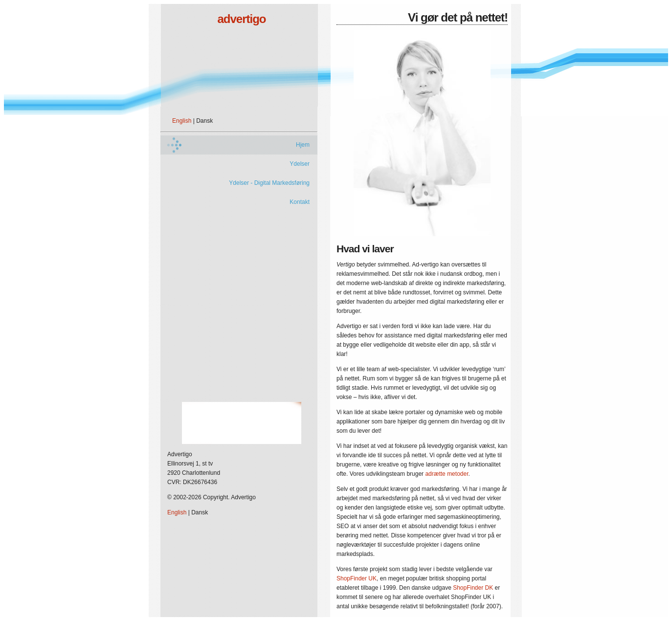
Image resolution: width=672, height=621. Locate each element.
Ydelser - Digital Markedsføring (269, 183)
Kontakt (300, 202)
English (182, 121)
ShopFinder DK (473, 588)
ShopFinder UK (357, 578)
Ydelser (300, 164)
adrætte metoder (447, 474)
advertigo (241, 19)
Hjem (303, 145)
